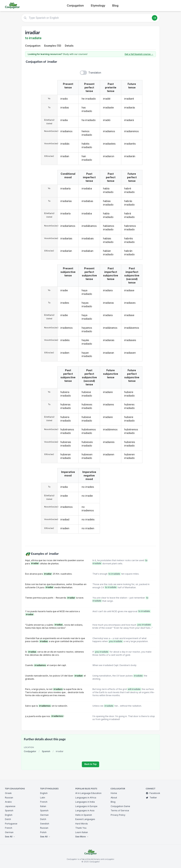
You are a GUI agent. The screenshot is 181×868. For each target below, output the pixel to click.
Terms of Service (120, 811)
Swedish (45, 824)
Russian (9, 798)
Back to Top (90, 764)
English (9, 815)
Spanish (46, 751)
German (9, 832)
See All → (10, 837)
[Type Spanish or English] (90, 18)
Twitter (151, 798)
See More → (82, 837)
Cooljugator (30, 751)
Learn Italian (82, 832)
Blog (115, 5)
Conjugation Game (120, 806)
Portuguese (11, 824)
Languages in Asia (85, 811)
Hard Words (82, 824)
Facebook (153, 793)
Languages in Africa (86, 798)
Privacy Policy (118, 815)
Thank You (81, 828)
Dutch (8, 819)
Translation (95, 73)
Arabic (8, 802)
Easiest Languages (85, 819)
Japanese (10, 806)
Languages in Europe (86, 806)
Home (114, 793)
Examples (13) (53, 46)
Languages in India (85, 802)
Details (69, 46)
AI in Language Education (88, 793)
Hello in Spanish (84, 815)
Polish (43, 832)
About (114, 798)
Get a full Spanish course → (139, 54)
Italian (43, 806)
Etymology (98, 5)
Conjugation (75, 5)
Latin (43, 798)
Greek (8, 793)
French (9, 828)
